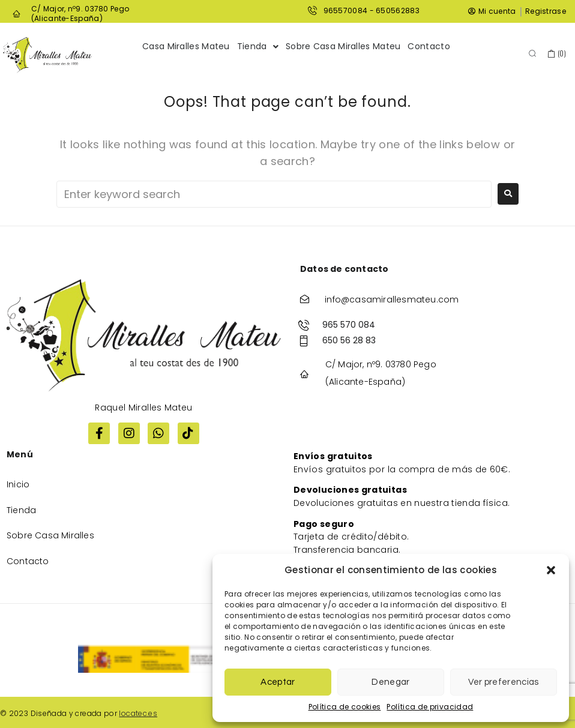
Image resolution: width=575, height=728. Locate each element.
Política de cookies (345, 707)
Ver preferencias (503, 682)
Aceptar (278, 682)
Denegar (390, 682)
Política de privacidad (430, 707)
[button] (551, 570)
